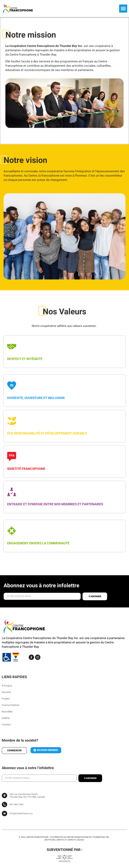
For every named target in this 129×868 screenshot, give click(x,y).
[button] (123, 9)
